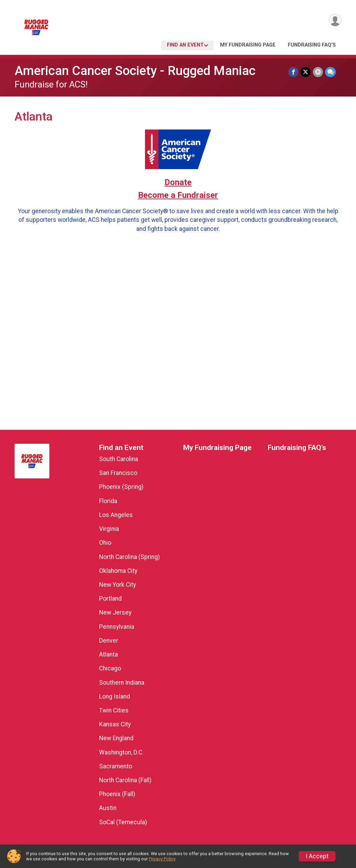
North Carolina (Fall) (125, 780)
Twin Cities (114, 710)
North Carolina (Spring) (130, 557)
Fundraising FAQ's (312, 45)
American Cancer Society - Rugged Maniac (135, 71)
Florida (108, 501)
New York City (118, 585)
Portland (110, 599)
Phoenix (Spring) (121, 487)
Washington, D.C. (121, 752)
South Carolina (119, 459)
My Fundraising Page (248, 45)
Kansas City (115, 724)
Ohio (105, 543)
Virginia (109, 529)
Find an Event (185, 45)
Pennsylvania (117, 627)
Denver (109, 641)
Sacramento (116, 766)
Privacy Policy (162, 859)
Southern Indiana (122, 683)
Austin (108, 808)
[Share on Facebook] (294, 72)
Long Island (115, 696)
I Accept (317, 856)
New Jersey (115, 612)
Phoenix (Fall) (117, 794)
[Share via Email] (318, 72)
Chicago (110, 668)
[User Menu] (335, 20)
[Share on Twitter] (306, 72)
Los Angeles (116, 515)
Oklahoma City (118, 571)
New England (116, 738)
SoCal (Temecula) (123, 822)
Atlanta (108, 654)
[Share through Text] (330, 72)
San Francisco (118, 473)
